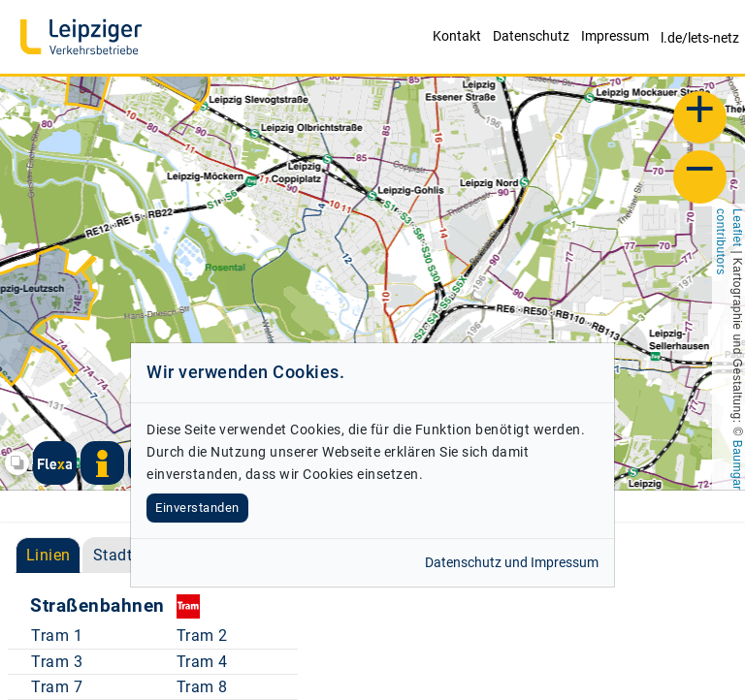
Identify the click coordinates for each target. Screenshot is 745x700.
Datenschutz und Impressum (512, 563)
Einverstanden (197, 508)
